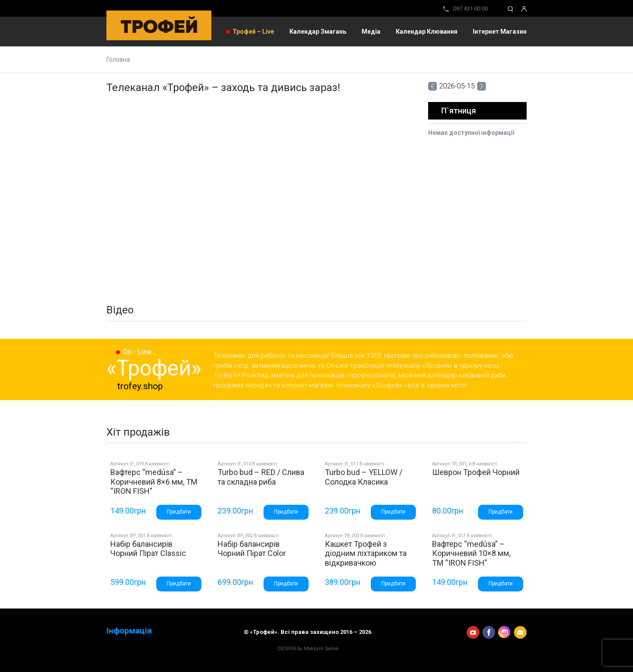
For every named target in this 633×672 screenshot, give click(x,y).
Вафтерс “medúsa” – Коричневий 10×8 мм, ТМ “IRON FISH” (471, 553)
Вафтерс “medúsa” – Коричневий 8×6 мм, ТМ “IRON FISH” (154, 482)
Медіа (371, 32)
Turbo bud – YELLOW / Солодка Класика (364, 477)
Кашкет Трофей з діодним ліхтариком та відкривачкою (366, 553)
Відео (120, 310)
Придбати (179, 512)
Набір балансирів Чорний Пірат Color (252, 549)
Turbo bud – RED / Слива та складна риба (261, 477)
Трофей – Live (253, 32)
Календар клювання (427, 32)
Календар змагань (318, 32)
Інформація (129, 631)
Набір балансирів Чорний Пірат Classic (148, 549)
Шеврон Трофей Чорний (476, 472)
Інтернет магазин (500, 32)
